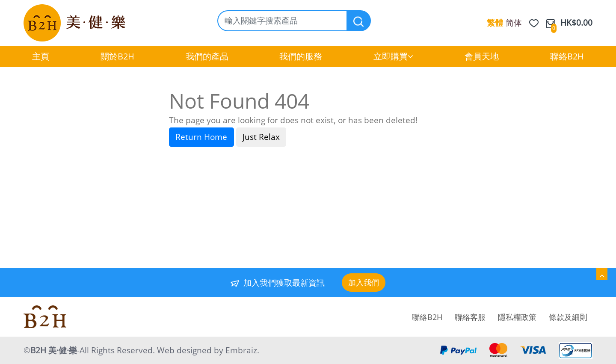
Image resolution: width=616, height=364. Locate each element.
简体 (514, 23)
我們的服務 (301, 56)
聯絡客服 (470, 317)
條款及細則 (568, 317)
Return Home (201, 137)
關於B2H (117, 56)
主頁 (41, 56)
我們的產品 (207, 56)
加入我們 (364, 282)
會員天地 (482, 56)
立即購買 (393, 56)
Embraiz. (242, 350)
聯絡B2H (567, 56)
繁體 (495, 23)
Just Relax (261, 137)
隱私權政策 (517, 317)
